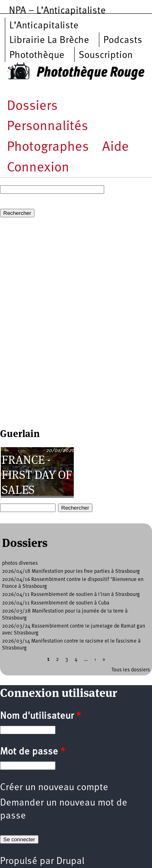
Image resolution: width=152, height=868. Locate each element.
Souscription (106, 56)
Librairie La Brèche (49, 41)
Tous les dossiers (131, 670)
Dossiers (32, 106)
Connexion (38, 168)
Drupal (70, 862)
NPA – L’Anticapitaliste (57, 11)
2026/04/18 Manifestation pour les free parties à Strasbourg (71, 571)
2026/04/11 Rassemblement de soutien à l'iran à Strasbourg (71, 595)
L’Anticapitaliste (44, 26)
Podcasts (123, 41)
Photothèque (37, 56)
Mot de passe (32, 752)
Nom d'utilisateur (40, 716)
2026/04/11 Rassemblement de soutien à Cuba (56, 603)
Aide (116, 147)
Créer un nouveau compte (54, 788)
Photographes (48, 147)
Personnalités (47, 127)
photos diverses (20, 563)
